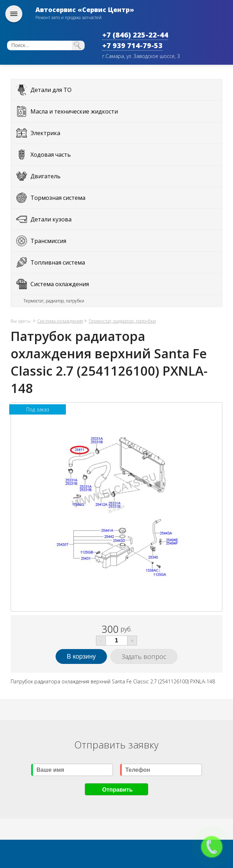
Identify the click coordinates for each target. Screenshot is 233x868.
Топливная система (58, 262)
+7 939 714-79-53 (132, 45)
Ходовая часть (51, 155)
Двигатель (46, 176)
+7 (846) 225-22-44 (135, 35)
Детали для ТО (51, 90)
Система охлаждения (60, 284)
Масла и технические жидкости (74, 111)
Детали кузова (51, 219)
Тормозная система (58, 198)
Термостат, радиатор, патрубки (54, 301)
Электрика (45, 133)
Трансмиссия (48, 241)
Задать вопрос (144, 656)
